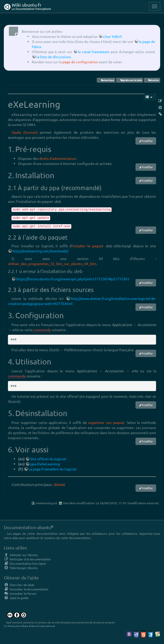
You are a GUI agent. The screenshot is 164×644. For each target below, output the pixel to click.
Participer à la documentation (27, 559)
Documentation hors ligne (25, 563)
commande (42, 330)
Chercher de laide (19, 585)
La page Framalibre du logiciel (52, 469)
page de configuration (80, 62)
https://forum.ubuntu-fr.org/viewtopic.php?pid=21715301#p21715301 (73, 279)
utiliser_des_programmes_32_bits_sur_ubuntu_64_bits (52, 264)
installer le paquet (88, 246)
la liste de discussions (54, 57)
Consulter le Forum (20, 593)
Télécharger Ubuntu (21, 568)
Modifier (147, 141)
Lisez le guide (16, 598)
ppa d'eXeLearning (45, 464)
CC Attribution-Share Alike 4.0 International (29, 626)
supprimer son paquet (106, 422)
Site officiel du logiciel (48, 459)
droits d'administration (58, 158)
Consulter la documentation (26, 589)
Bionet (59, 484)
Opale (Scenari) (25, 132)
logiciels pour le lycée (129, 80)
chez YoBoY (112, 36)
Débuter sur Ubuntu (21, 555)
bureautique (106, 80)
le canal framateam (94, 52)
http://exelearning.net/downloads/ (40, 251)
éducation (152, 80)
